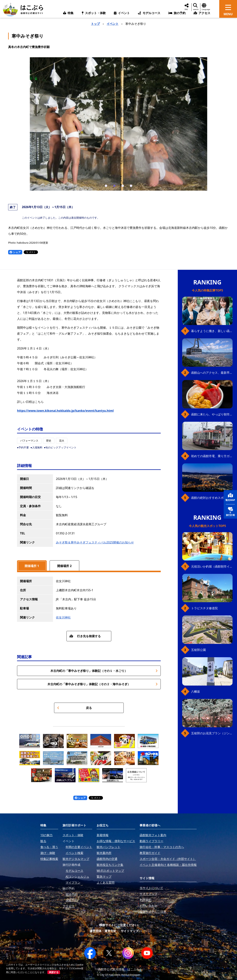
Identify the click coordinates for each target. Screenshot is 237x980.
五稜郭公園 (198, 650)
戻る (75, 708)
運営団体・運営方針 (103, 931)
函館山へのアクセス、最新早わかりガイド (212, 373)
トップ (95, 24)
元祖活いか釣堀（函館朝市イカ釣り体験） (212, 566)
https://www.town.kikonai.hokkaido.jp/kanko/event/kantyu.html (65, 411)
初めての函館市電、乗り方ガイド (212, 456)
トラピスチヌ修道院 (204, 608)
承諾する (54, 972)
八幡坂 (196, 692)
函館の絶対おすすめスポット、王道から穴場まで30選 (212, 498)
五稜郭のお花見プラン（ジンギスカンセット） (212, 733)
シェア (15, 252)
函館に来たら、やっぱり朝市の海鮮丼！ (212, 414)
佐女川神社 (63, 617)
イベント (113, 24)
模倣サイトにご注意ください (118, 925)
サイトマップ (130, 931)
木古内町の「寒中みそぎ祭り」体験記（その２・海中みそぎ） (102, 684)
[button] (106, 186)
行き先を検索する (85, 636)
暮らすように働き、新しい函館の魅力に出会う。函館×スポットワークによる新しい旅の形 (212, 331)
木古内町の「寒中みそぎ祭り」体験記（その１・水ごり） (104, 671)
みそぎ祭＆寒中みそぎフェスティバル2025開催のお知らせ (95, 542)
